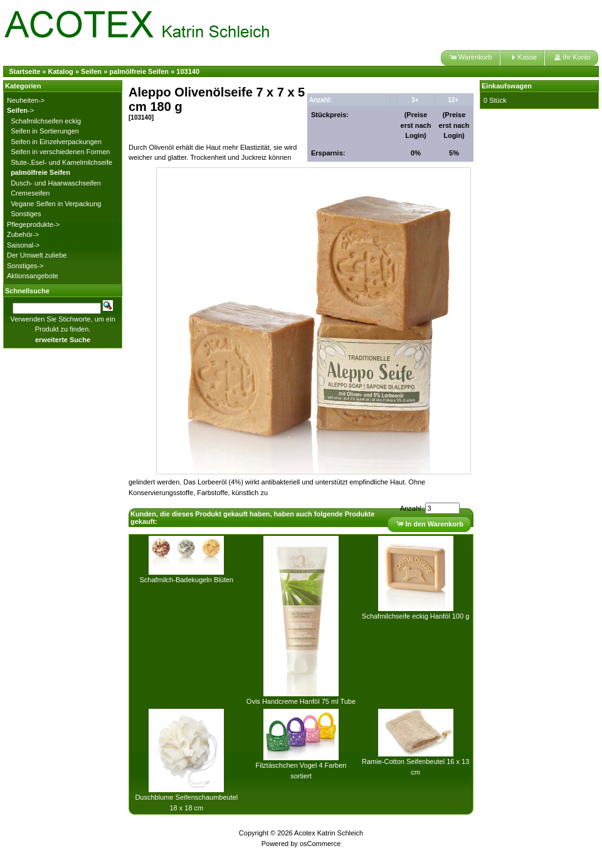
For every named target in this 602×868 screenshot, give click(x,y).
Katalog (61, 71)
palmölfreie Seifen (139, 71)
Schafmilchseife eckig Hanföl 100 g (415, 616)
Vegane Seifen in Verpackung (56, 204)
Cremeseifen (30, 193)
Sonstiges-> (25, 266)
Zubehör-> (23, 234)
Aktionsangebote (33, 276)
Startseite (24, 71)
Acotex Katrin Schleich (329, 833)
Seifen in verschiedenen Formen (60, 152)
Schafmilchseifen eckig (46, 121)
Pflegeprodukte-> (33, 224)
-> (20, 110)
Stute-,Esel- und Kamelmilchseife (61, 162)
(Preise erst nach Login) (416, 125)
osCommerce (320, 844)
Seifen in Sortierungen (45, 131)
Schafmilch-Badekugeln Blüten (186, 580)
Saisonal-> (23, 245)
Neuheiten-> (26, 100)
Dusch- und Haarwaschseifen (56, 183)
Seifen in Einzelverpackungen (56, 142)
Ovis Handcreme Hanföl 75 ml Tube (301, 701)
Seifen (91, 71)
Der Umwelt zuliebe (37, 255)
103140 (188, 71)
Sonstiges (26, 214)
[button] (470, 58)
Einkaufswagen (507, 86)
